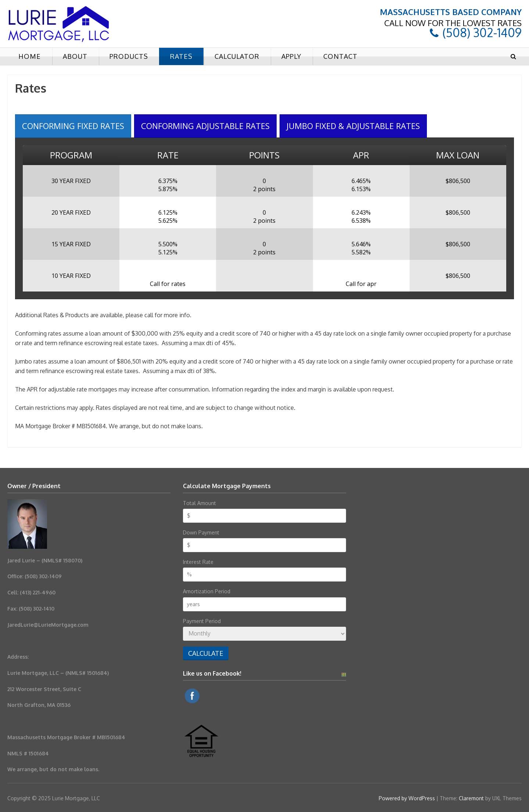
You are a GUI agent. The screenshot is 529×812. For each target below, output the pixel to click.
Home (30, 56)
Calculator (237, 56)
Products (129, 56)
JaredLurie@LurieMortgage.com (48, 625)
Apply (291, 56)
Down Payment (201, 532)
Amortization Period (207, 591)
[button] (513, 56)
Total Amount (199, 503)
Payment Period (202, 621)
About (75, 56)
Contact (340, 56)
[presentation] (73, 126)
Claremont (471, 798)
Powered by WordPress (407, 798)
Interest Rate (198, 562)
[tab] (73, 126)
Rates (181, 56)
